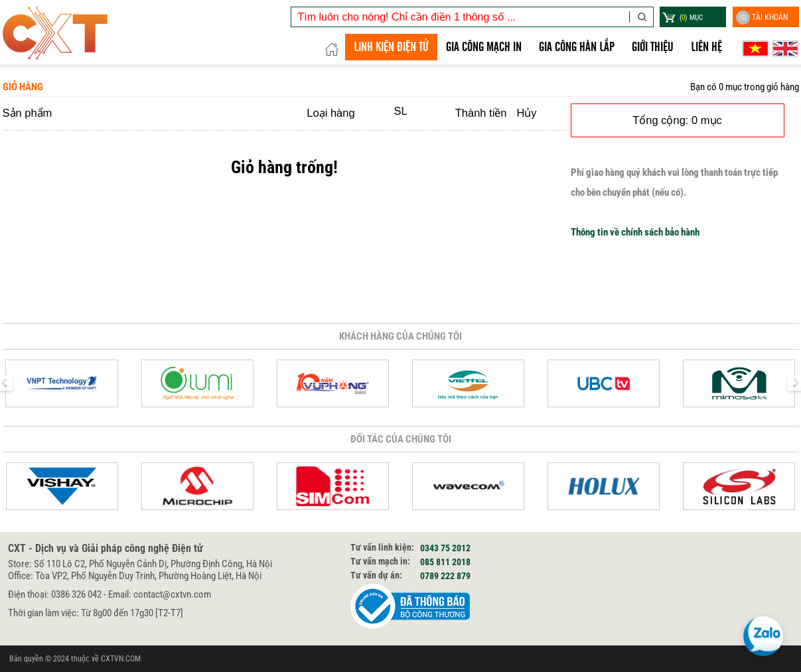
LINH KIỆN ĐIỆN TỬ (391, 47)
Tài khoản (762, 18)
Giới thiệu (653, 47)
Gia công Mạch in (484, 47)
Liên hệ (706, 47)
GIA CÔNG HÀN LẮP (577, 47)
